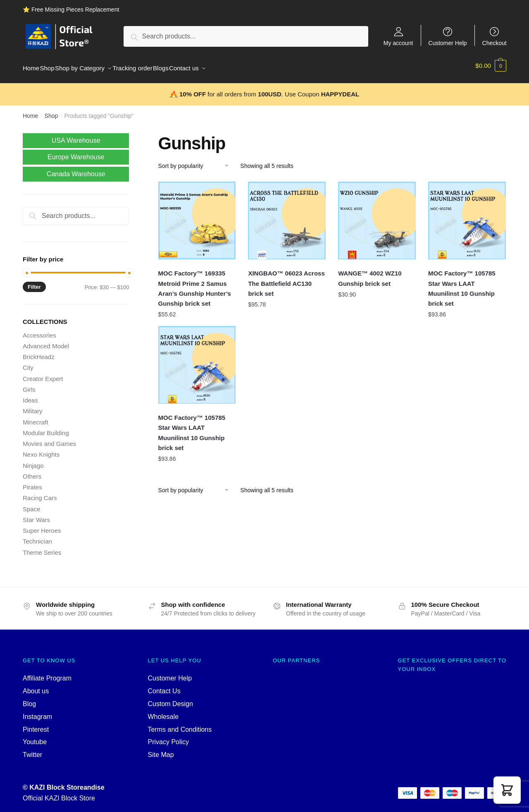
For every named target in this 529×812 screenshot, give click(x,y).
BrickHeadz (39, 352)
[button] (507, 790)
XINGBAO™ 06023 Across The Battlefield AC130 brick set (286, 278)
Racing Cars (40, 493)
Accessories (39, 330)
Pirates (32, 482)
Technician (37, 536)
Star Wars (36, 515)
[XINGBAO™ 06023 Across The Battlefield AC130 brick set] (287, 216)
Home (30, 111)
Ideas (30, 395)
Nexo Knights (41, 449)
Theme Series (42, 547)
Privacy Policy (169, 737)
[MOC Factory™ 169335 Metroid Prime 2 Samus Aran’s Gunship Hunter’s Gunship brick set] (197, 216)
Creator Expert (43, 374)
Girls (29, 384)
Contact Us (164, 686)
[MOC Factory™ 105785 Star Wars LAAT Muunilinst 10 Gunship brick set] (467, 216)
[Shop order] (197, 161)
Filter (34, 282)
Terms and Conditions (180, 725)
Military (33, 406)
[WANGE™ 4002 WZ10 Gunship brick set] (377, 216)
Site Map (161, 750)
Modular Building (46, 428)
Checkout (494, 43)
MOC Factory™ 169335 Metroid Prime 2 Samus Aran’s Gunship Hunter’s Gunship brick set (195, 283)
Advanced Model (46, 341)
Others (32, 471)
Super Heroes (42, 526)
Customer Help (447, 43)
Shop (51, 111)
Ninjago (33, 461)
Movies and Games (49, 439)
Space (32, 504)
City (28, 363)
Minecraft (36, 417)
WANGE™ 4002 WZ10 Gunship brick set (370, 273)
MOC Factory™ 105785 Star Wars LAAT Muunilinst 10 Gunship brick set (462, 283)
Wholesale (163, 712)
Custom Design (170, 699)
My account (398, 43)
